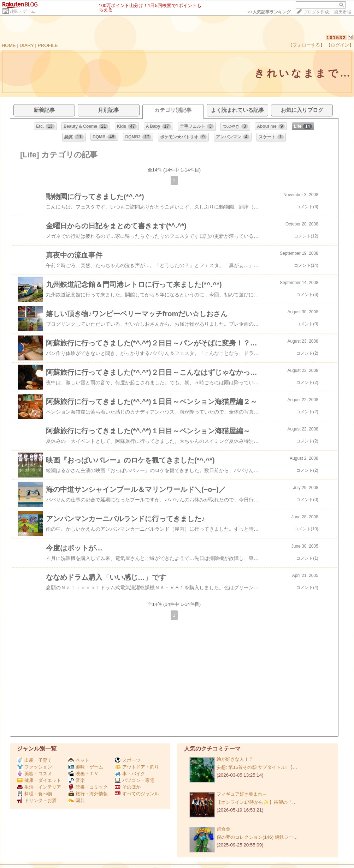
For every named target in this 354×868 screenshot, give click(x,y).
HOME (9, 45)
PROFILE (48, 45)
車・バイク (130, 774)
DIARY (27, 45)
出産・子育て (34, 760)
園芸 (76, 800)
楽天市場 (343, 12)
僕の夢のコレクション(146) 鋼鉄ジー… (257, 837)
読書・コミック (88, 787)
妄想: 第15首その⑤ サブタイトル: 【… (257, 767)
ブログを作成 (316, 12)
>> (269, 12)
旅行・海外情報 (88, 794)
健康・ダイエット (39, 780)
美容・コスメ (34, 774)
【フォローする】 (306, 45)
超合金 (223, 829)
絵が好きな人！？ (235, 759)
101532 (336, 38)
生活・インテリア (39, 787)
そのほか (128, 787)
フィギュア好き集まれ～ (242, 794)
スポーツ (128, 760)
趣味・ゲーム (23, 11)
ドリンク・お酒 (37, 800)
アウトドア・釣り (137, 767)
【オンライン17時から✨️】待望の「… (257, 802)
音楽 (76, 780)
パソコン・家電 (135, 780)
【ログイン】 (340, 45)
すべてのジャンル (137, 794)
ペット (79, 760)
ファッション (34, 767)
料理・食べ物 (34, 794)
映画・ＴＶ (83, 774)
